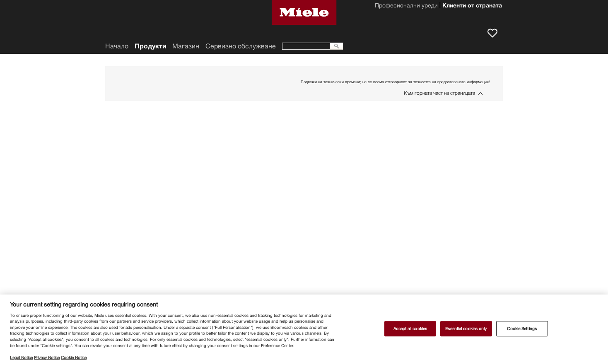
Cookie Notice (74, 358)
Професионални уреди (406, 6)
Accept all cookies (410, 329)
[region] (304, 329)
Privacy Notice (47, 358)
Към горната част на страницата (439, 93)
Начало (117, 46)
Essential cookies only (466, 329)
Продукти (150, 46)
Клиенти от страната (472, 6)
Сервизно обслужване (241, 46)
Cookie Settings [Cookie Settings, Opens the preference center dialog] (522, 329)
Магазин (186, 46)
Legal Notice (21, 358)
